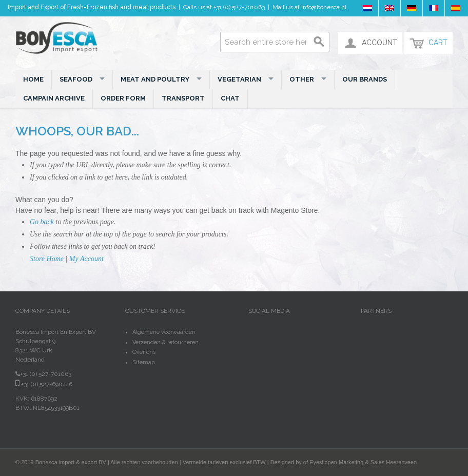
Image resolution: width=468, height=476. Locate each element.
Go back (42, 222)
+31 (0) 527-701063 (239, 7)
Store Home (47, 259)
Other (308, 79)
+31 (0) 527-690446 (44, 384)
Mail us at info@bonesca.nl (309, 7)
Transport (183, 98)
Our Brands (365, 79)
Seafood (82, 79)
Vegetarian (246, 79)
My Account (86, 259)
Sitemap (144, 362)
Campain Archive (54, 98)
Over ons (144, 352)
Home (33, 79)
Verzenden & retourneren (165, 342)
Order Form (123, 98)
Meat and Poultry (161, 79)
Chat (230, 98)
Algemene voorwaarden (164, 332)
